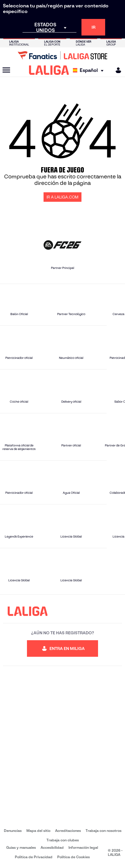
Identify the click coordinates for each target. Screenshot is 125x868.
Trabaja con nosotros (104, 831)
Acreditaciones (68, 831)
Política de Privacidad (34, 857)
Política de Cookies (73, 857)
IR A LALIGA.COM (62, 197)
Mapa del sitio (38, 831)
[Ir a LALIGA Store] (62, 55)
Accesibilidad (52, 847)
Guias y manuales (21, 847)
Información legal (83, 847)
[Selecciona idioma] (90, 70)
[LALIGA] (49, 70)
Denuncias (13, 831)
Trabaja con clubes (63, 840)
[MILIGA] (116, 70)
